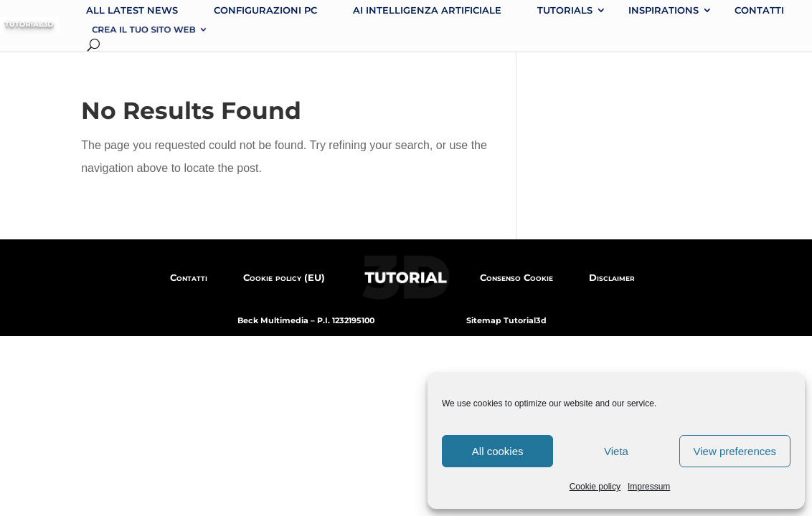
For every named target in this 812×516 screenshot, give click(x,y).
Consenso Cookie (516, 277)
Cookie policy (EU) (284, 277)
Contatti (759, 10)
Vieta (616, 451)
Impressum (649, 487)
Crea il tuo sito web (143, 29)
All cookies (498, 451)
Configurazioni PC (265, 10)
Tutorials (565, 10)
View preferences (735, 451)
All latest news (132, 10)
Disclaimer (612, 277)
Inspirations (664, 10)
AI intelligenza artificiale (427, 10)
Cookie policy (595, 487)
